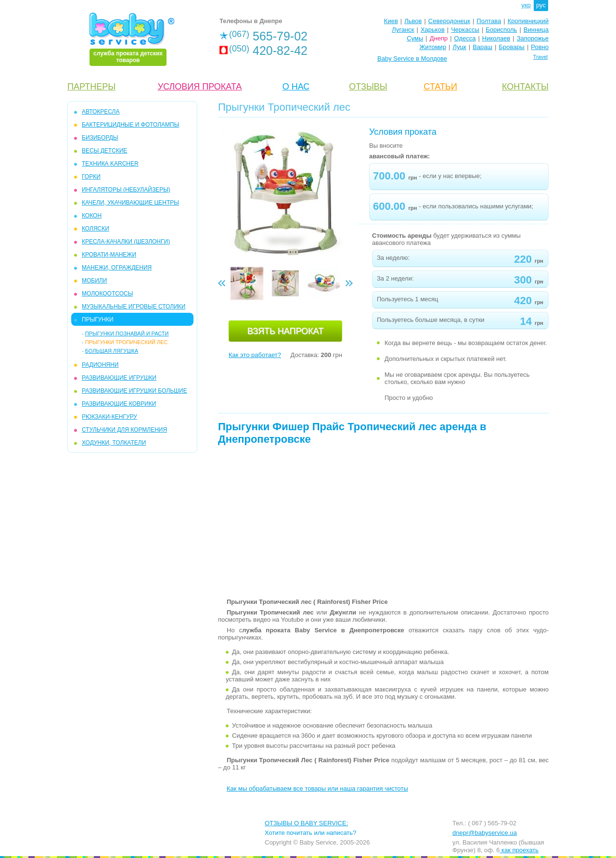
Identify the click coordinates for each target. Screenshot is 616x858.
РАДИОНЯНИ (100, 365)
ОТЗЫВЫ (368, 87)
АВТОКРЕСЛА (101, 112)
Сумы (415, 38)
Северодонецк (449, 21)
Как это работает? (255, 355)
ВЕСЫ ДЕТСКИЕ (104, 151)
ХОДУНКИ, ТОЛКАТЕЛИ (114, 443)
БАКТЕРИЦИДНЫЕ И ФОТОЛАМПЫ (130, 125)
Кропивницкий (528, 21)
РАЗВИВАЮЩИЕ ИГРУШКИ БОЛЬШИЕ (135, 391)
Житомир (433, 47)
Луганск (403, 30)
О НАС (296, 87)
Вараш (482, 47)
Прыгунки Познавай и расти (127, 333)
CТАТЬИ (440, 87)
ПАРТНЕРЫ (91, 87)
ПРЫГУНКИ (98, 320)
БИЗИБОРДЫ (100, 138)
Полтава (489, 21)
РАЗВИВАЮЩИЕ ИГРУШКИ (119, 378)
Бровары (512, 47)
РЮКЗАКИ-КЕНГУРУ (109, 417)
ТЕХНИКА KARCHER (110, 164)
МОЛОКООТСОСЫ (107, 294)
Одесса (465, 38)
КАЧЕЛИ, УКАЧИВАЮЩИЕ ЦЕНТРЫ (130, 203)
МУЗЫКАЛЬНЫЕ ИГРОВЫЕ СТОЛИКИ (134, 307)
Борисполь (501, 30)
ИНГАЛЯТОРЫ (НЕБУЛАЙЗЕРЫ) (126, 190)
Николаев (496, 38)
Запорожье (533, 38)
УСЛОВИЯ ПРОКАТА (200, 87)
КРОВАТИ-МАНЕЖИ (109, 255)
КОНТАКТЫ (525, 87)
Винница (536, 30)
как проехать (519, 850)
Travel (540, 57)
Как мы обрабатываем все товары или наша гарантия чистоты (317, 788)
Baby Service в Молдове (412, 58)
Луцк (460, 47)
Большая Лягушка (112, 351)
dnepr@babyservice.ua (485, 833)
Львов (413, 21)
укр (526, 5)
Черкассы (465, 30)
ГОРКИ (91, 177)
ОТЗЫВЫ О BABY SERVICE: (306, 823)
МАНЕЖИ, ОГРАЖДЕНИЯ (117, 268)
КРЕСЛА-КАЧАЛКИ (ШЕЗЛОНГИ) (126, 242)
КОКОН (92, 216)
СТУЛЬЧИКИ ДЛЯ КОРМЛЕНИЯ (124, 430)
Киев (391, 21)
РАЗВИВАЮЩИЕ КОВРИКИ (119, 404)
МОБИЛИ (94, 281)
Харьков (433, 30)
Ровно (540, 47)
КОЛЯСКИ (96, 229)
